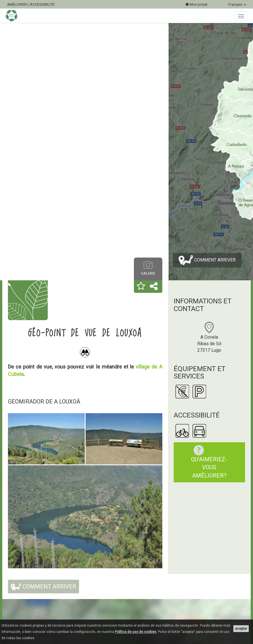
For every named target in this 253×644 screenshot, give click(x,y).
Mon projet (196, 4)
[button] (141, 287)
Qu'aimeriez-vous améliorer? (208, 462)
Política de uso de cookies (136, 632)
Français (237, 4)
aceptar (241, 629)
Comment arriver (207, 260)
